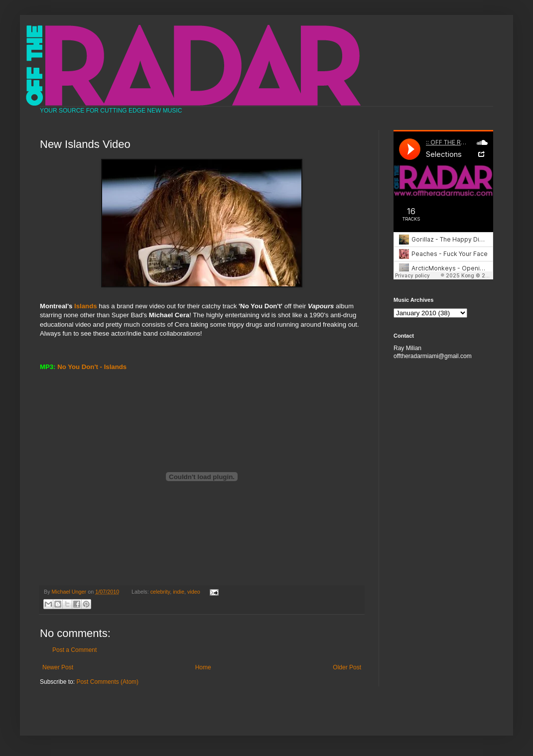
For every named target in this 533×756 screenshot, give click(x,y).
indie (179, 592)
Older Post (347, 667)
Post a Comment (74, 650)
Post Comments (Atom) (107, 682)
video (194, 592)
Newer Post (58, 667)
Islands (85, 306)
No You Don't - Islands (92, 367)
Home (203, 667)
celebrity (160, 592)
